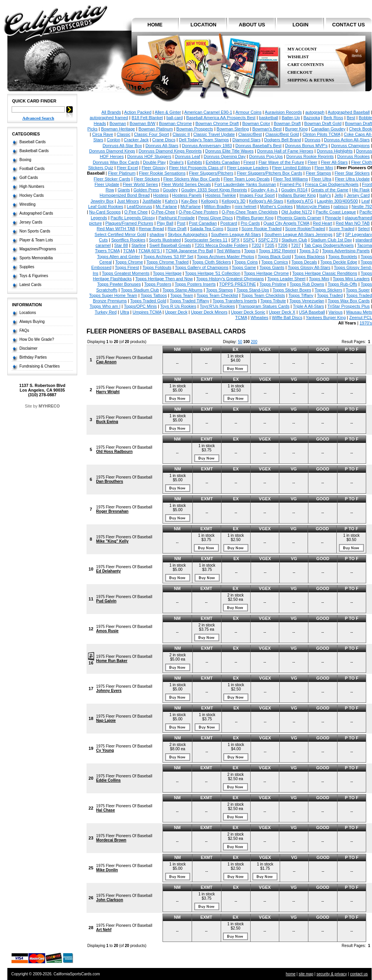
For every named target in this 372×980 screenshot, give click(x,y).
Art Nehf (104, 930)
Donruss (312, 140)
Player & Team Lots (36, 240)
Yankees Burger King (326, 317)
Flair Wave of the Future (282, 162)
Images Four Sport (257, 195)
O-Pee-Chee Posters (198, 212)
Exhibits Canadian (223, 162)
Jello (339, 195)
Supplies (27, 267)
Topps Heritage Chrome (266, 273)
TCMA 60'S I (150, 251)
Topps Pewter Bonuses (119, 284)
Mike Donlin (107, 870)
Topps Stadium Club (140, 290)
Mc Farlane (166, 206)
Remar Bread (151, 229)
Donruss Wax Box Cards (116, 162)
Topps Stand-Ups (253, 290)
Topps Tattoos (154, 295)
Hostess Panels (187, 195)
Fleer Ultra (321, 179)
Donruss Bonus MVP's (306, 146)
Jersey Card (358, 195)
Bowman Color (256, 123)
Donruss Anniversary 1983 (207, 146)
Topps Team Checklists (263, 295)
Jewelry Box (102, 201)
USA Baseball (312, 312)
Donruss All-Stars (162, 146)
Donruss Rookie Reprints (310, 156)
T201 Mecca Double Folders (221, 245)
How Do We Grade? (37, 339)
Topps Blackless (310, 257)
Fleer (312, 162)
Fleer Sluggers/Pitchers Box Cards (269, 173)
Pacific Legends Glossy (133, 218)
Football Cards (32, 169)
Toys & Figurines (34, 276)
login (300, 25)
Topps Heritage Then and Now (164, 279)
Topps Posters (158, 284)
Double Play (154, 162)
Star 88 (121, 245)
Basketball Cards (34, 151)
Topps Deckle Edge (339, 262)
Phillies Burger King (255, 218)
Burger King (296, 129)
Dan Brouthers (110, 481)
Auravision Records (283, 112)
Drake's (176, 162)
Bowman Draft (287, 123)
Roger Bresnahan (112, 511)
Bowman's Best (267, 129)
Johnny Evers (109, 691)
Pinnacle (333, 218)
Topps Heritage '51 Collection (213, 273)
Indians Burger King (297, 195)
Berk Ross (333, 118)
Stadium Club (294, 240)
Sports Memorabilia (36, 258)
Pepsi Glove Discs (215, 218)
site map (306, 974)
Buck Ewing (107, 422)
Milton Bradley (218, 206)
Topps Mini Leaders (351, 279)
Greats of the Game (330, 190)
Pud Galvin (106, 601)
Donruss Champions (350, 146)
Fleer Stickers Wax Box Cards (192, 179)
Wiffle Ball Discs (287, 317)
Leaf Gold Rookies (106, 206)
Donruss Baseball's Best (259, 146)
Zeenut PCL (361, 317)
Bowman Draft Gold (323, 123)
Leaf (366, 201)
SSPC (249, 240)
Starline (139, 245)
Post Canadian (203, 223)
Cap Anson (106, 362)
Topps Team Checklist (217, 295)
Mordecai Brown (111, 840)
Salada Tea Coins (207, 229)
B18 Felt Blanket (147, 118)
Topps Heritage (167, 273)
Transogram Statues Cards (264, 306)
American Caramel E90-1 (208, 112)
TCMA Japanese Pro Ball (189, 251)
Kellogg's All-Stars (266, 201)
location (203, 25)
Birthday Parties (33, 357)
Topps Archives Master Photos (225, 257)
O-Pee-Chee (163, 212)
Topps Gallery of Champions (202, 267)
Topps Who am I (105, 306)
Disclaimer (29, 348)
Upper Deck (176, 312)
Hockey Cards (32, 195)
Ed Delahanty (108, 571)
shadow (157, 234)
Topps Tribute (273, 301)
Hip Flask (361, 190)
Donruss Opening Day (225, 156)
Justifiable (152, 201)
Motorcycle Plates (313, 206)
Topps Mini (319, 279)
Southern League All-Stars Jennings (299, 234)
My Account (302, 49)
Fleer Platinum (122, 173)
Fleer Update (107, 184)
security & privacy (332, 974)
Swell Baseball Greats (170, 245)
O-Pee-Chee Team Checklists (250, 212)
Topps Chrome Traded (167, 262)
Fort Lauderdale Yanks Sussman (245, 184)
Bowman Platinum (156, 129)
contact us (348, 25)
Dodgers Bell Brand (283, 140)
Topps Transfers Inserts (235, 301)
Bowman (118, 123)
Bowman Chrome (176, 123)
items (357, 53)
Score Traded (341, 229)
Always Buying (32, 322)
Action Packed (138, 112)
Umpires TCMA (147, 312)
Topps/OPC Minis (140, 306)
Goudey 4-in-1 (264, 190)
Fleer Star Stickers (352, 173)
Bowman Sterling (233, 129)
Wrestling (28, 204)
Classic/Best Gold (282, 134)
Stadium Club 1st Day (331, 240)
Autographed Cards (36, 213)
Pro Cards (250, 223)
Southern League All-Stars (236, 234)
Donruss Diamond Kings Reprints (170, 151)
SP (339, 234)
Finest (249, 162)
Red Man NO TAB (353, 223)
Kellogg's (209, 201)
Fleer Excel (127, 168)
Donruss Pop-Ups (266, 156)
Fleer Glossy (154, 168)
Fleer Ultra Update (352, 179)
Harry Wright (108, 392)
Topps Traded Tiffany (189, 301)
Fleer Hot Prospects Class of (196, 168)
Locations (28, 313)
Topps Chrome (129, 262)
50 (240, 342)
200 (254, 342)
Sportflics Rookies (128, 240)
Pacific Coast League (336, 212)
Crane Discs (164, 140)
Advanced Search (38, 118)
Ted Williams (228, 251)
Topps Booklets (343, 257)
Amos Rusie (107, 631)
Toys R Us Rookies (178, 306)
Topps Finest (127, 267)
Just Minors (128, 201)
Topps (250, 251)
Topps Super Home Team (113, 295)
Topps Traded (330, 295)
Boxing (25, 160)
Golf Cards (29, 178)
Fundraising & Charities (40, 366)
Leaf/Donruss (139, 206)
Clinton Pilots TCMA (322, 134)
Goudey (170, 190)
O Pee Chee (136, 212)
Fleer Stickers (147, 179)
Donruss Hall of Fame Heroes (285, 151)
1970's (366, 323)
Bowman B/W (143, 123)
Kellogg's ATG (300, 201)
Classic (124, 134)
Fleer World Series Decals (186, 184)
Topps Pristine (273, 284)
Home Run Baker (112, 661)
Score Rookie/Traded (305, 229)
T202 (256, 245)
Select (364, 229)
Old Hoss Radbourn (114, 452)
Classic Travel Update (214, 134)
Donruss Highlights (335, 151)
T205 (269, 245)
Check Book (361, 129)
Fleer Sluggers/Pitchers (211, 173)
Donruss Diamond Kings (112, 151)
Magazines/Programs (38, 249)
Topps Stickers (329, 290)
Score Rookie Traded (262, 229)
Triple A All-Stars (308, 306)
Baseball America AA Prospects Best (221, 118)
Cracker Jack (136, 140)
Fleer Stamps (318, 173)
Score (233, 229)
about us (252, 25)
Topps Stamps (220, 290)
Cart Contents (306, 65)
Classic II (181, 134)
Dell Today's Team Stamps (204, 140)
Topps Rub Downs (307, 284)
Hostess (161, 195)
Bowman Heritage (118, 129)
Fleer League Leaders (248, 168)
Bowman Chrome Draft (217, 123)
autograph (315, 112)
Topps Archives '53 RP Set (169, 257)
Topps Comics (274, 262)
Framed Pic (291, 184)
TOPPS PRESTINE (238, 284)
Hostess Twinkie (221, 195)
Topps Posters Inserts (195, 284)
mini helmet (246, 206)
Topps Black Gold (274, 257)
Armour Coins (248, 112)
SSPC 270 (268, 240)
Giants (124, 190)
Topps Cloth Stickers (211, 262)
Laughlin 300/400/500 (337, 201)
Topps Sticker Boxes (292, 290)
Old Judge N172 (297, 212)
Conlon (113, 140)
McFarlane (190, 206)
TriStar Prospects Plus (349, 306)
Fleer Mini (324, 168)
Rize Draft (177, 229)
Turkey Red (106, 312)
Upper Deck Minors (209, 312)
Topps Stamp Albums (183, 290)
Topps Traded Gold (148, 301)
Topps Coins (246, 262)
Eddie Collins (108, 780)
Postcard (229, 223)
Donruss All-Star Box (122, 146)
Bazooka (312, 118)
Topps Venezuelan (307, 301)
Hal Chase (106, 810)
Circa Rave (102, 134)
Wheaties (260, 317)
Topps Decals (304, 262)
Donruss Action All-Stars (347, 140)
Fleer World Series (140, 184)
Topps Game (244, 267)
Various (336, 312)
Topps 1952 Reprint (277, 251)
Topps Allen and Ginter (119, 257)
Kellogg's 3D (234, 201)
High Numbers (32, 186)
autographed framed (109, 118)
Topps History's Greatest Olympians (230, 279)
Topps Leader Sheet (286, 279)
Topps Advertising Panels (346, 251)
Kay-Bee (189, 201)
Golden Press (146, 190)
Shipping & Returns (311, 80)
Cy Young (105, 750)
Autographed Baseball (349, 112)
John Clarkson (110, 900)
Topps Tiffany (301, 295)
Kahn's (171, 201)
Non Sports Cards (35, 231)
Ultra (125, 312)
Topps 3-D (309, 251)
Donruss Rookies (353, 156)
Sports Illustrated (165, 240)
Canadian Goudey (328, 129)
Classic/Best (250, 134)
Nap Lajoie (106, 721)
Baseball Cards (33, 142)
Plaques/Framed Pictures (130, 223)
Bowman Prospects (195, 129)
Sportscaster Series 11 (206, 240)
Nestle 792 (362, 206)
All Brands (111, 112)
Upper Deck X (282, 312)
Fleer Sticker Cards (112, 179)
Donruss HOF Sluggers (149, 156)
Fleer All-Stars (334, 162)
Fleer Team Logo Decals (247, 179)
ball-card (175, 118)
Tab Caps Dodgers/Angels (329, 245)
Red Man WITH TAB (116, 229)
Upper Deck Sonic (248, 312)
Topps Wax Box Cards (349, 301)
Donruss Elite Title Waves (229, 151)
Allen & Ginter (168, 112)
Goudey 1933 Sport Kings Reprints (214, 190)
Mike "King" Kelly (112, 541)
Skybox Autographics (188, 234)
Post (181, 223)
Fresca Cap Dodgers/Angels (332, 184)
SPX (235, 240)
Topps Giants (272, 267)
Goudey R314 (294, 190)
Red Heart (322, 223)
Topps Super (358, 290)
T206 (283, 245)
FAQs (24, 330)
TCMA (129, 251)
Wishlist (298, 57)
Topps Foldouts (157, 267)
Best (351, 118)
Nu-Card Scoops (105, 212)
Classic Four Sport (151, 134)
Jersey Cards (31, 222)
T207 (296, 245)
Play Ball (165, 223)
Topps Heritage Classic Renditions (325, 273)
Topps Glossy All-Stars (309, 267)
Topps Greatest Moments (125, 273)
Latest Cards (30, 285)
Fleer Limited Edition (291, 168)
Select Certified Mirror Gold (120, 234)
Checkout (300, 72)
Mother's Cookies (276, 206)
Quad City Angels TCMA (286, 223)
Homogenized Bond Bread (125, 195)
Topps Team (182, 295)
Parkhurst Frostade (176, 218)
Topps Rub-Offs (343, 284)
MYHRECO (49, 406)
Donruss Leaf (188, 156)
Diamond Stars (247, 140)
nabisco (341, 206)
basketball (269, 118)
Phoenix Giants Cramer (299, 218)
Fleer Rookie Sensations (162, 173)
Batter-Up (291, 118)
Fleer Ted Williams (291, 179)
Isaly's (325, 195)
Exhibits (195, 162)
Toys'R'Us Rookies (217, 306)
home (155, 25)
